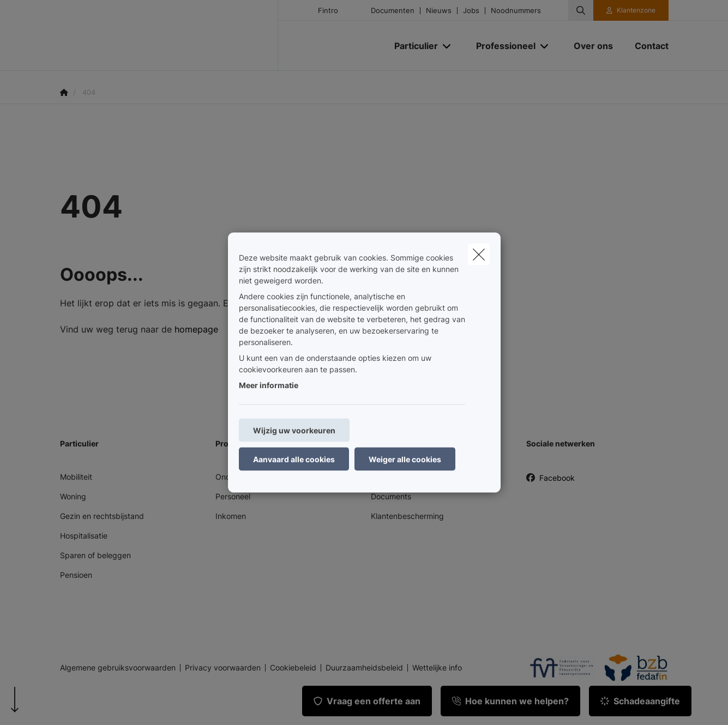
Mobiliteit (76, 477)
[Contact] (646, 46)
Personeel (233, 496)
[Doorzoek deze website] (581, 10)
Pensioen (76, 575)
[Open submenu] (447, 46)
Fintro (328, 11)
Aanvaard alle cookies (294, 459)
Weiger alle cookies (405, 459)
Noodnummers (516, 11)
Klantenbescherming (407, 516)
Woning (73, 496)
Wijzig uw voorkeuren (294, 430)
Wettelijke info (437, 668)
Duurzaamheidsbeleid (364, 668)
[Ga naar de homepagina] (169, 35)
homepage (196, 329)
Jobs (471, 11)
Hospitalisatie (84, 536)
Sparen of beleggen (95, 555)
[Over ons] (593, 46)
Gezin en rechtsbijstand (102, 516)
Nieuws (439, 11)
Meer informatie (269, 385)
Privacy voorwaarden (223, 668)
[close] (479, 255)
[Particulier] (412, 46)
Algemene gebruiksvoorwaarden (118, 668)
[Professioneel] (502, 46)
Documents (391, 496)
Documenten (393, 11)
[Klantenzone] (631, 10)
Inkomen (231, 516)
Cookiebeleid (293, 668)
